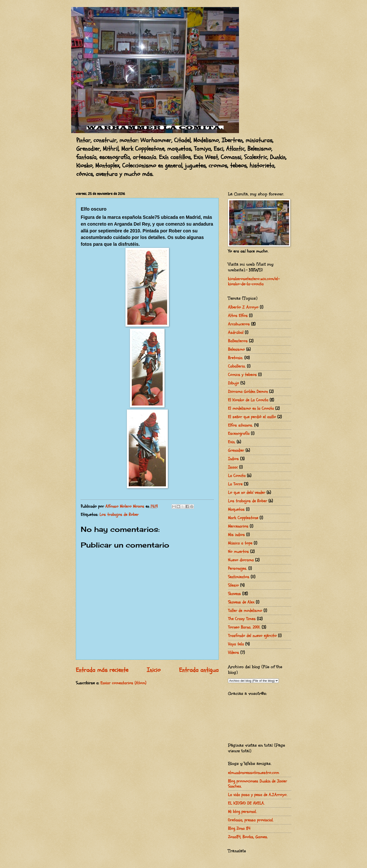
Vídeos (233, 653)
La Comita (237, 476)
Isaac (233, 467)
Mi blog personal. (242, 812)
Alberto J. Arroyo (243, 307)
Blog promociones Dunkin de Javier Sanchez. (257, 784)
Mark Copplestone (243, 518)
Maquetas (236, 509)
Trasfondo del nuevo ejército (252, 636)
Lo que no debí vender (247, 493)
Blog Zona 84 (239, 829)
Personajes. (237, 568)
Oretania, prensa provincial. (251, 820)
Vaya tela (236, 644)
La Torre (235, 484)
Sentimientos (239, 577)
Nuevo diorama (241, 560)
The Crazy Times (242, 619)
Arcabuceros (239, 324)
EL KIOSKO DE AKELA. (246, 803)
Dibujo (233, 383)
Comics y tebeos (242, 375)
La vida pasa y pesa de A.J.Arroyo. (258, 795)
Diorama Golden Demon (248, 392)
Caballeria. (237, 366)
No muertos (238, 552)
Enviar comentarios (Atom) (123, 683)
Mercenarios (238, 526)
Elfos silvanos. (240, 425)
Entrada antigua (199, 670)
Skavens (234, 594)
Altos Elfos (238, 316)
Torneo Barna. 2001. (244, 627)
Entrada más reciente (102, 670)
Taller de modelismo (245, 611)
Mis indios (236, 535)
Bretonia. (235, 358)
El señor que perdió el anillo (252, 417)
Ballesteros (238, 341)
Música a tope (240, 543)
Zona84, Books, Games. (248, 837)
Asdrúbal (236, 333)
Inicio (154, 670)
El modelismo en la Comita (251, 408)
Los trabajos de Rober (119, 515)
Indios (233, 459)
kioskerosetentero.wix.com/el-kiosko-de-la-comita (254, 281)
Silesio (233, 585)
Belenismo (236, 349)
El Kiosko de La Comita (248, 400)
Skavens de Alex (241, 602)
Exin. (232, 442)
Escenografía (239, 434)
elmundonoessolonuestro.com (253, 773)
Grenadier (236, 450)
